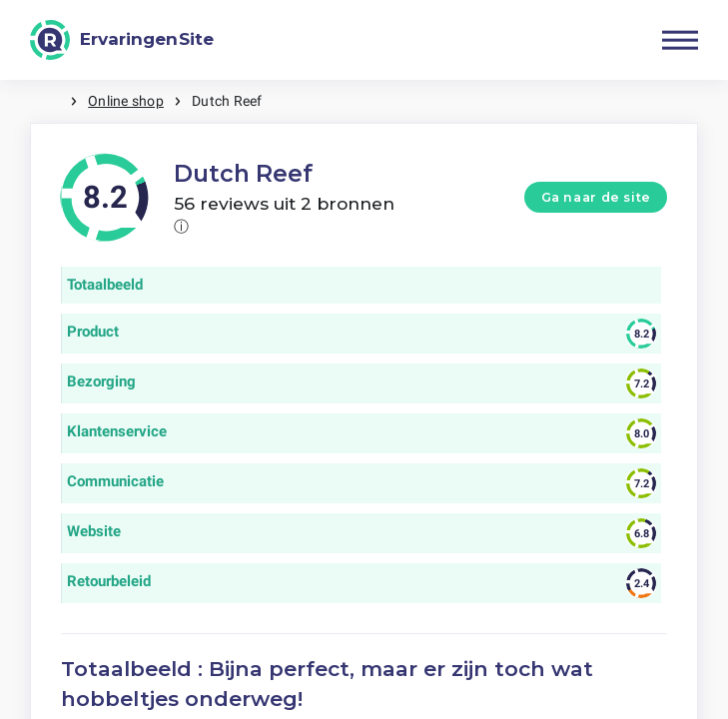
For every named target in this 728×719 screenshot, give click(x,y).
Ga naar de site (596, 197)
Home (50, 101)
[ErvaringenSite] (122, 40)
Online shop (126, 101)
